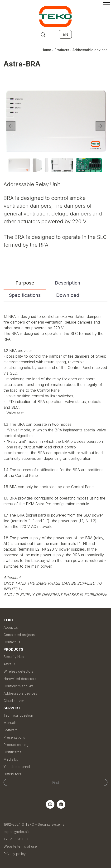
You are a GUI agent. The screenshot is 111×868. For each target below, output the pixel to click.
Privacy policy (15, 854)
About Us (11, 627)
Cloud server (14, 701)
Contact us (12, 642)
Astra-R (9, 664)
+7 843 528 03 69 (18, 839)
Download (68, 295)
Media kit (11, 759)
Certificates (12, 752)
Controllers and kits (19, 686)
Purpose (25, 283)
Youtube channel (17, 767)
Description (68, 283)
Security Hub (14, 657)
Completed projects (19, 635)
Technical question (18, 715)
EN (65, 34)
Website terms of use (20, 846)
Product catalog (16, 745)
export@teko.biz (17, 832)
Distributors (12, 774)
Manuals (10, 723)
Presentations (14, 737)
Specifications (25, 295)
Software (11, 730)
